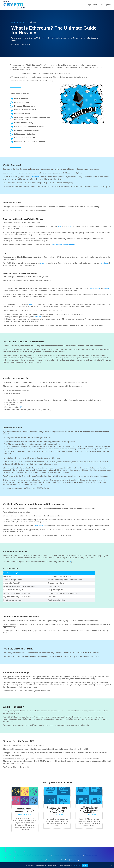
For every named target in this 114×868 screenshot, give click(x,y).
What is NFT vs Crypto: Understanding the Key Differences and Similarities (25, 810)
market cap (104, 263)
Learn (95, 5)
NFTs (21, 407)
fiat (70, 562)
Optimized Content (50, 860)
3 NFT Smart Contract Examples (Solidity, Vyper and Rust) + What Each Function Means (89, 810)
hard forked (39, 526)
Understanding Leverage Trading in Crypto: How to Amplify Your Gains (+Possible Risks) (57, 810)
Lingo (89, 5)
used (59, 227)
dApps (70, 227)
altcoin (43, 263)
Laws (101, 5)
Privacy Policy (77, 865)
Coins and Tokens (21, 22)
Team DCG (17, 45)
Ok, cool (85, 865)
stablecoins (37, 317)
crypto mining (95, 288)
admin (54, 815)
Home (13, 22)
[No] (112, 865)
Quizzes (108, 5)
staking (107, 288)
